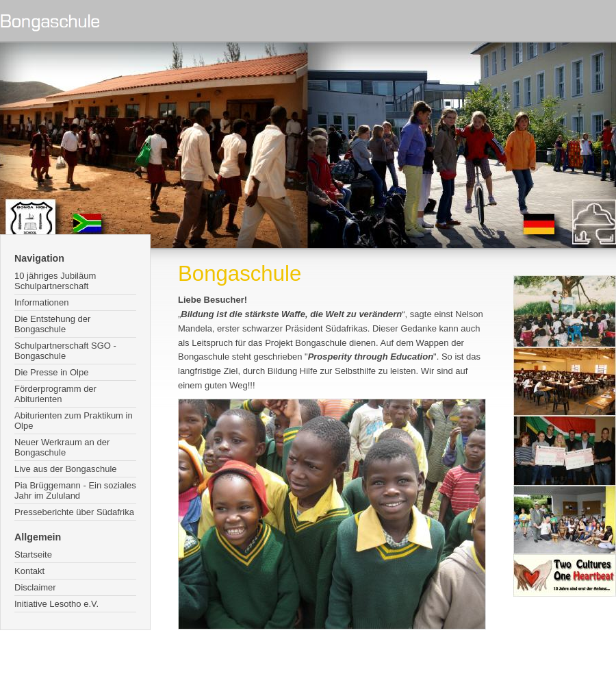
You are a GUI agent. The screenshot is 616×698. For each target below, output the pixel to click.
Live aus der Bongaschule (66, 469)
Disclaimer (35, 587)
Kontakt (29, 571)
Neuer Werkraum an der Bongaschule (62, 447)
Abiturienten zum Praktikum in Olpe (74, 421)
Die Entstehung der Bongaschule (52, 324)
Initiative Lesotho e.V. (56, 604)
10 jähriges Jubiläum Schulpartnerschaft (55, 281)
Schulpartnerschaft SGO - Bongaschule (65, 351)
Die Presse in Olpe (51, 372)
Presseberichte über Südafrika (74, 512)
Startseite (33, 554)
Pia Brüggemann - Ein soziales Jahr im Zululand (75, 490)
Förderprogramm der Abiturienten (55, 394)
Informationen (42, 302)
